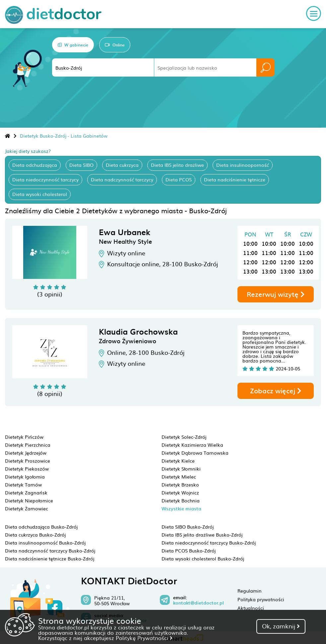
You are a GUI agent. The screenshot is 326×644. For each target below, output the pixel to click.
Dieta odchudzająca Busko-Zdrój (41, 527)
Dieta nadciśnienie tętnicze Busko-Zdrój (50, 558)
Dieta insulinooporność (243, 165)
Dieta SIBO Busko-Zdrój (188, 527)
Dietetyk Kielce (178, 461)
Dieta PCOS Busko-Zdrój (189, 550)
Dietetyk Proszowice (28, 461)
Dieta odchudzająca (35, 165)
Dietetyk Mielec (179, 477)
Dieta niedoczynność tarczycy (45, 179)
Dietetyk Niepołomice (29, 500)
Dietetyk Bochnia (181, 500)
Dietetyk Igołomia (25, 477)
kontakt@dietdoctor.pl (198, 603)
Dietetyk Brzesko (180, 484)
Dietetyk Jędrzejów (26, 453)
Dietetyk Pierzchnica (28, 445)
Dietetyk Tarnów (23, 484)
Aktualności (251, 608)
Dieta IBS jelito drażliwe (177, 165)
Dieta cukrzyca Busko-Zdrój (35, 535)
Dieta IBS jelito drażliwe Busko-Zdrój (202, 535)
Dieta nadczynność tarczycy (122, 179)
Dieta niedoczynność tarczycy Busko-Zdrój (209, 543)
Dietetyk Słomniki (181, 469)
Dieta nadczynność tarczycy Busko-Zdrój (50, 550)
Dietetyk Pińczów (24, 437)
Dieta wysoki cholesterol (40, 194)
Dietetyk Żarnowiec (27, 508)
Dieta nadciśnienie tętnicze (235, 179)
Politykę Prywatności (144, 638)
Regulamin (250, 591)
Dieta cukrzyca (122, 165)
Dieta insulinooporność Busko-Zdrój (45, 543)
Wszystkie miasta (181, 509)
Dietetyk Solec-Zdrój (184, 437)
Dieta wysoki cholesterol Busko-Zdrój (203, 558)
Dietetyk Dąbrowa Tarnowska (195, 453)
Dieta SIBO (81, 165)
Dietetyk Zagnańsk (26, 492)
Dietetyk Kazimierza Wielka (192, 445)
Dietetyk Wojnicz (180, 492)
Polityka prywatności (261, 599)
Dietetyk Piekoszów (27, 469)
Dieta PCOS (179, 179)
